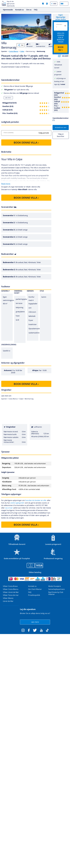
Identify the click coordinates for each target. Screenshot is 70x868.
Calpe (22, 51)
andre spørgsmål (17, 503)
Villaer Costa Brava (10, 586)
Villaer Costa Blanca (11, 589)
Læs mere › (8, 98)
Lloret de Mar (8, 601)
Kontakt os (20, 10)
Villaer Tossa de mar (11, 595)
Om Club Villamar (35, 589)
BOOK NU (61, 49)
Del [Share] (21, 45)
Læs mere (35, 622)
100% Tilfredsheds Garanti (58, 65)
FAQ (36, 10)
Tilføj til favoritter (61, 135)
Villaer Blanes (8, 598)
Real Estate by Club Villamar (56, 593)
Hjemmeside (8, 10)
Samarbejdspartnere (56, 589)
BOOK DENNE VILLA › (26, 142)
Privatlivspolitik (34, 595)
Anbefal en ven (61, 127)
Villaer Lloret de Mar (11, 592)
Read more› (6, 184)
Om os (29, 10)
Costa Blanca (14, 51)
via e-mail (9, 508)
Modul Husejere (55, 586)
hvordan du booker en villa (36, 500)
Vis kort (63, 56)
